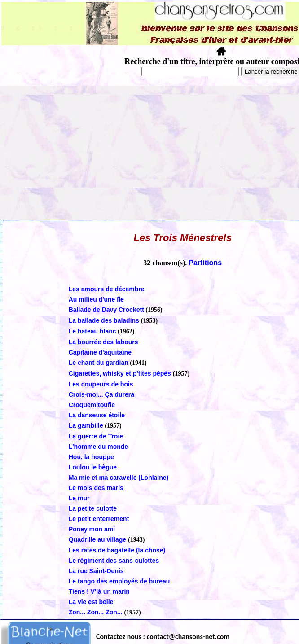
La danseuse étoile (97, 415)
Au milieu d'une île (96, 299)
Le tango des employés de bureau (119, 581)
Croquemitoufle (92, 405)
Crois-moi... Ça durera (101, 394)
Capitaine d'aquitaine (100, 352)
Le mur (79, 498)
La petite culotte (93, 508)
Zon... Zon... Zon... (97, 612)
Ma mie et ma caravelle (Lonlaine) (119, 478)
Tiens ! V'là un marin (99, 591)
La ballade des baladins (105, 320)
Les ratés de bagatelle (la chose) (117, 550)
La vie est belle (91, 602)
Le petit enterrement (99, 519)
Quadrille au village (98, 539)
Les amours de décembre (107, 289)
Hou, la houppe (91, 457)
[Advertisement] (149, 153)
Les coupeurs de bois (101, 384)
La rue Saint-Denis (96, 571)
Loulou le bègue (93, 467)
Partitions (205, 263)
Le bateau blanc (92, 331)
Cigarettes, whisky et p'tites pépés (121, 373)
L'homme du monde (98, 447)
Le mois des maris (96, 488)
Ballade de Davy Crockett (106, 310)
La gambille (86, 425)
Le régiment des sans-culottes (114, 561)
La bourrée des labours (103, 342)
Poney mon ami (92, 529)
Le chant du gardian (99, 363)
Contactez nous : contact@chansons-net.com (163, 637)
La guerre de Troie (96, 436)
